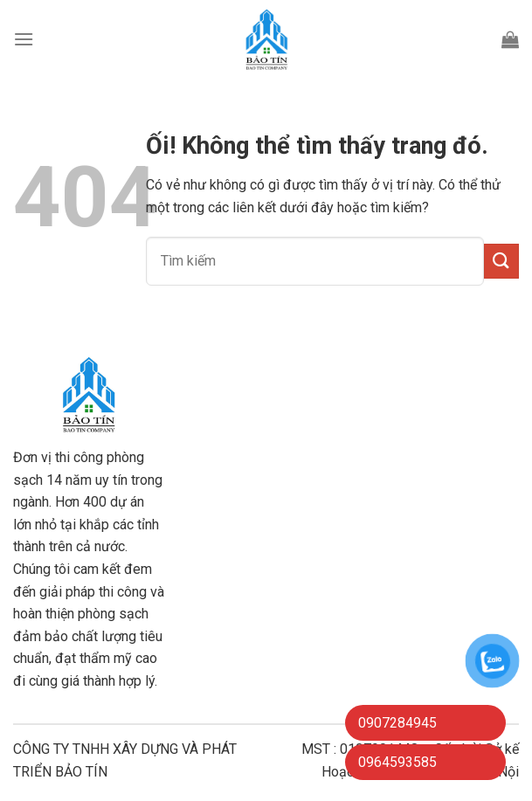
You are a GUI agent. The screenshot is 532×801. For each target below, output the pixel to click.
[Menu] (24, 39)
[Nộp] (501, 261)
